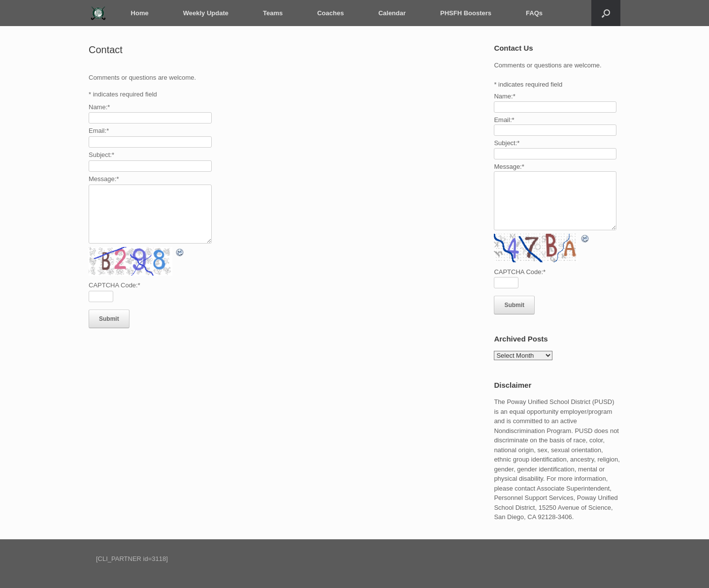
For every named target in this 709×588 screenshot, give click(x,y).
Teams (271, 13)
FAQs (533, 13)
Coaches (329, 13)
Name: (99, 107)
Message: (104, 179)
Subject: (101, 155)
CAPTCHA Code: (114, 285)
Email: (99, 131)
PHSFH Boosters (464, 13)
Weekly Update (204, 13)
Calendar (391, 13)
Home (138, 13)
